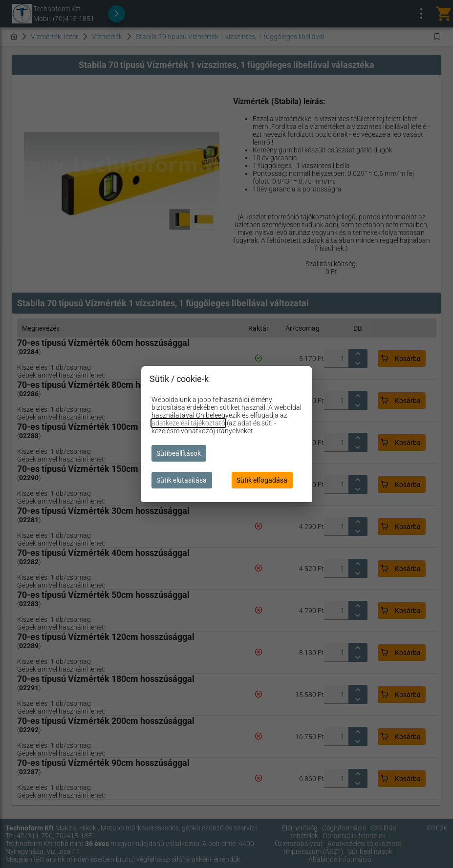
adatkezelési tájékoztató (188, 423)
